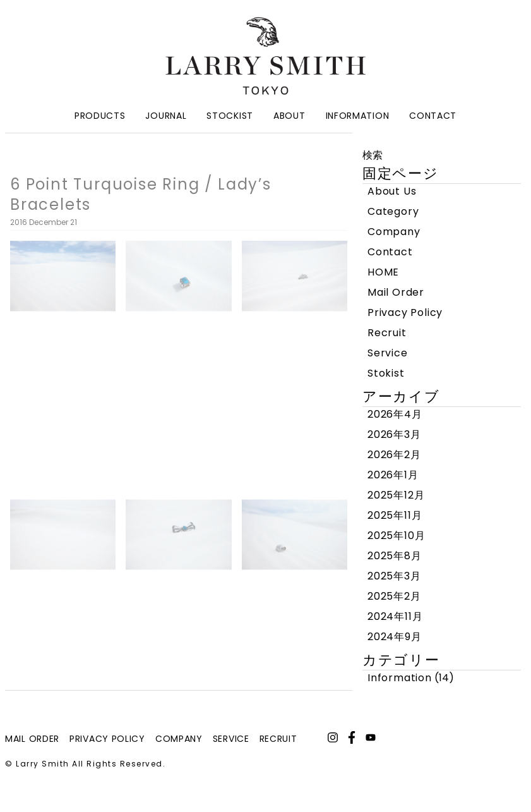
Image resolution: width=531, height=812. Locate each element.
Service (388, 353)
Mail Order (396, 292)
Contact (433, 116)
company (179, 739)
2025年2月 (394, 596)
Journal (166, 116)
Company (394, 232)
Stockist (230, 116)
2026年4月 (395, 414)
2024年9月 (395, 637)
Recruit (387, 333)
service (231, 739)
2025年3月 (394, 576)
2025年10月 (396, 536)
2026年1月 (393, 475)
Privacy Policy (405, 312)
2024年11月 (395, 616)
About (289, 116)
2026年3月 (394, 434)
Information (358, 116)
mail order (32, 739)
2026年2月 (394, 455)
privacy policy (107, 739)
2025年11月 (395, 515)
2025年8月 (395, 556)
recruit (278, 739)
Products (100, 116)
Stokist (386, 373)
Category (393, 211)
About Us (392, 191)
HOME (383, 272)
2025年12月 (396, 495)
